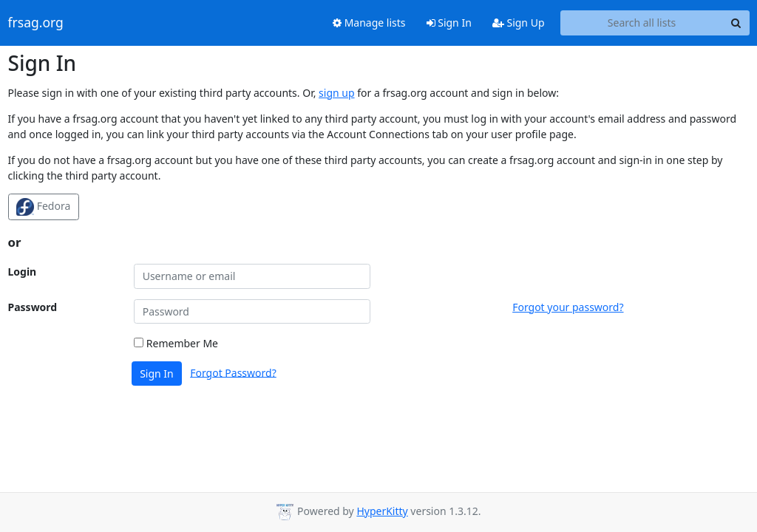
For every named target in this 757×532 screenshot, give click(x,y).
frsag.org (36, 23)
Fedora (43, 207)
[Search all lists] (642, 23)
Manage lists (369, 23)
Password (33, 307)
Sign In (449, 23)
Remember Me (176, 343)
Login (23, 272)
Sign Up (519, 23)
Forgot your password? (568, 307)
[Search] (736, 23)
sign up (336, 93)
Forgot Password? (233, 372)
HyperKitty (382, 511)
